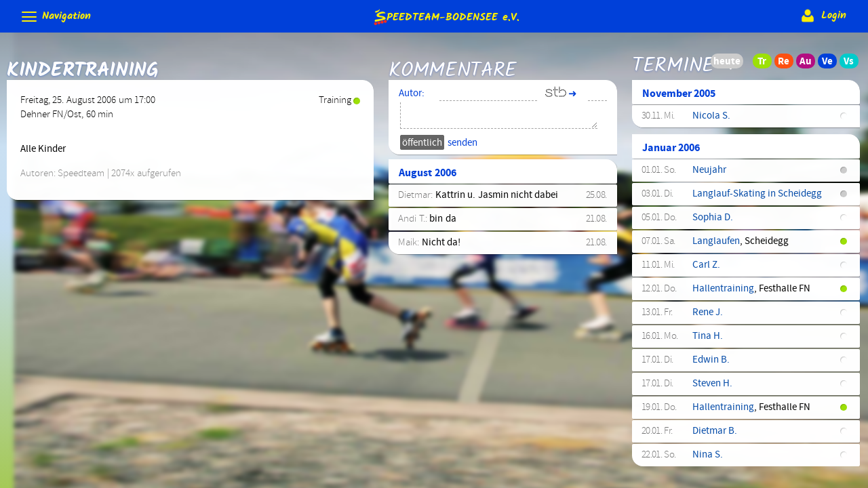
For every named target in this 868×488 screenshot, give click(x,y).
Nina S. (708, 456)
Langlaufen (716, 243)
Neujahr (709, 171)
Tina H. (708, 338)
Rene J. (708, 314)
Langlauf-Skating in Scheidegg (757, 195)
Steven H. (712, 385)
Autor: (412, 95)
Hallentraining (723, 290)
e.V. (446, 17)
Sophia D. (713, 219)
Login (822, 16)
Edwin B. (711, 361)
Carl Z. (706, 266)
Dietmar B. (715, 432)
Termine (673, 57)
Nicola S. (711, 117)
